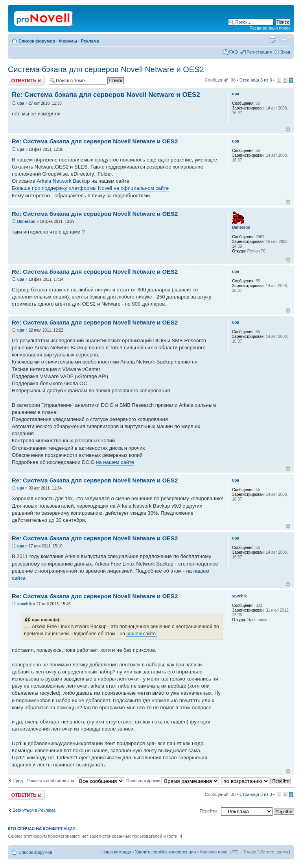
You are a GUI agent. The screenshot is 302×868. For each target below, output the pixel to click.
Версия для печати (273, 39)
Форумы (68, 41)
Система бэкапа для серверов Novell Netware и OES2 (106, 69)
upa (21, 103)
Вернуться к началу (288, 129)
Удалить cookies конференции (166, 852)
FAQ (234, 52)
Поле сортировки (173, 781)
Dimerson (26, 222)
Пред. (18, 781)
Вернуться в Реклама (34, 810)
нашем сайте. (142, 634)
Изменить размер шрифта (285, 39)
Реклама (90, 41)
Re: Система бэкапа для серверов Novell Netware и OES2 (106, 95)
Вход (285, 52)
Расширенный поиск (270, 28)
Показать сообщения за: (75, 781)
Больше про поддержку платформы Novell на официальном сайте (90, 188)
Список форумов (37, 41)
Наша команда (116, 852)
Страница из (256, 80)
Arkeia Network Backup (63, 181)
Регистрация (259, 52)
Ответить (26, 81)
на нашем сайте (115, 462)
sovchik (25, 604)
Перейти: (209, 811)
